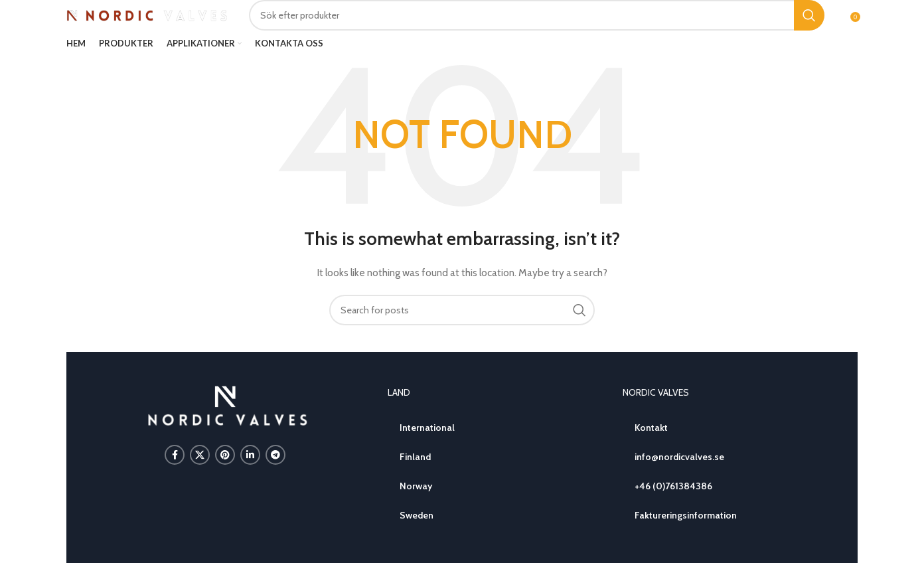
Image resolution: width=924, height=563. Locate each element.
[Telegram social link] (275, 455)
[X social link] (200, 455)
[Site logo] (148, 14)
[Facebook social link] (175, 455)
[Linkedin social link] (250, 455)
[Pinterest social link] (225, 455)
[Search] (537, 15)
